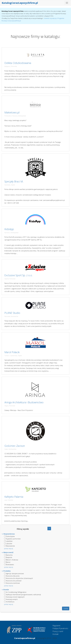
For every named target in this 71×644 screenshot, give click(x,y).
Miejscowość (8, 552)
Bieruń (7, 562)
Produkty (6, 571)
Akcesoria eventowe (12, 583)
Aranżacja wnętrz (11, 599)
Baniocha (8, 555)
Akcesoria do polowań (13, 581)
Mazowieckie (9, 546)
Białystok (8, 557)
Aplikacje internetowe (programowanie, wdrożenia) (22, 595)
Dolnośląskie (9, 536)
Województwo (8, 534)
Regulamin (56, 626)
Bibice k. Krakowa (11, 560)
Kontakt (55, 634)
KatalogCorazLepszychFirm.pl (20, 3)
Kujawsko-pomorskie (12, 539)
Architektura (9, 602)
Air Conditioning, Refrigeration (15, 592)
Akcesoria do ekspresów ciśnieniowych (18, 578)
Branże (5, 590)
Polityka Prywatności (60, 628)
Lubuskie (8, 544)
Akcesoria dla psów (12, 576)
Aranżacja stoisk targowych (14, 597)
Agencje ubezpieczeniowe (14, 574)
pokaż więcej (9, 549)
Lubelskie (8, 541)
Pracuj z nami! (58, 631)
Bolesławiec (9, 565)
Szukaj (66, 608)
